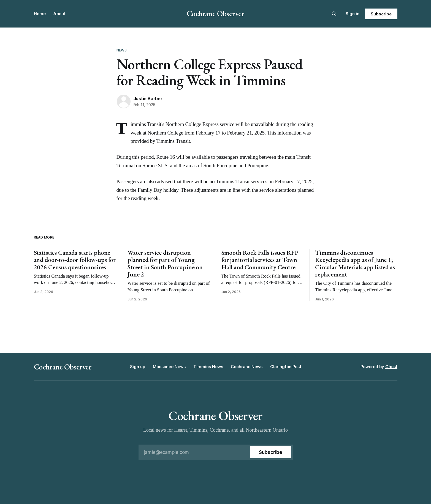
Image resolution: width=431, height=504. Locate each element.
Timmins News (208, 367)
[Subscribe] (270, 452)
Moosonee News (169, 367)
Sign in (353, 14)
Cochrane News (247, 367)
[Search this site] (334, 14)
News (122, 50)
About (59, 14)
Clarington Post (286, 367)
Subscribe (381, 14)
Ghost (391, 367)
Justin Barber (148, 98)
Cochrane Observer (216, 13)
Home (40, 14)
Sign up (138, 367)
